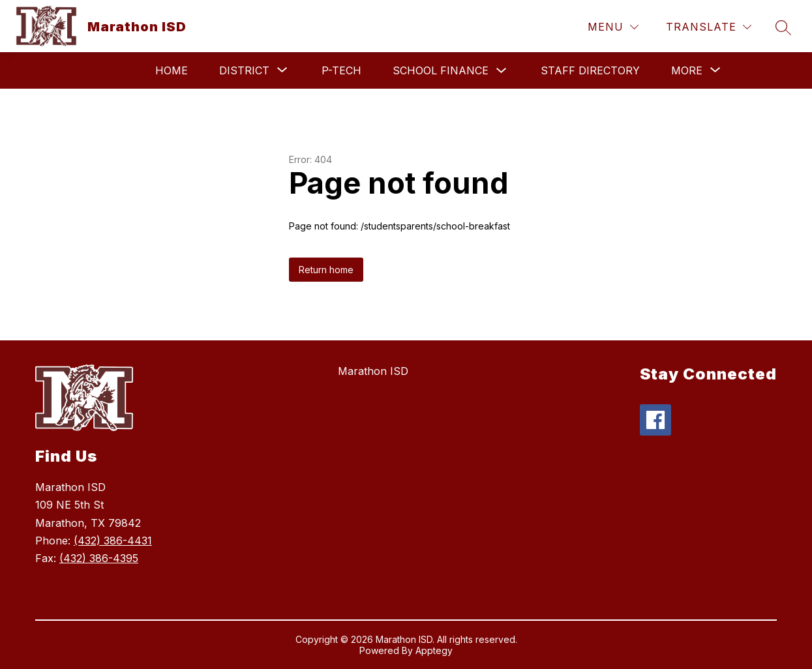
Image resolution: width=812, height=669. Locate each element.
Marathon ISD (373, 371)
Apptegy (434, 650)
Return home (326, 270)
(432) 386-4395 (99, 558)
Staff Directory (590, 70)
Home (172, 70)
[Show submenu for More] (687, 70)
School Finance (441, 70)
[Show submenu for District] (244, 70)
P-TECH (341, 70)
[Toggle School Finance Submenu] (502, 71)
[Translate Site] (709, 27)
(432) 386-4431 (113, 541)
